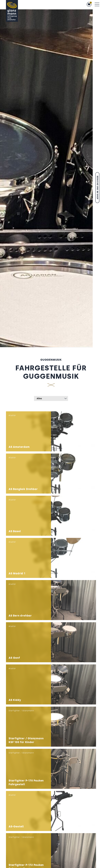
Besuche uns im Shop (97, 188)
